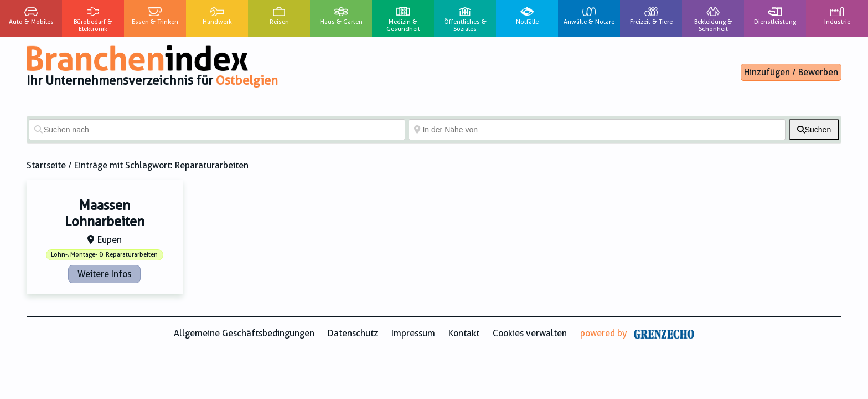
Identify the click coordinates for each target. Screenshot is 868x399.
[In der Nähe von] (597, 130)
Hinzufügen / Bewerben (791, 72)
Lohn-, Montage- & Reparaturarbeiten (104, 255)
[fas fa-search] (814, 130)
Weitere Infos (104, 274)
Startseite (46, 165)
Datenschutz (353, 333)
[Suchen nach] (217, 130)
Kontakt (464, 333)
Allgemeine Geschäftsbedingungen (244, 333)
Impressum (413, 333)
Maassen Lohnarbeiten (105, 214)
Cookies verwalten (530, 333)
